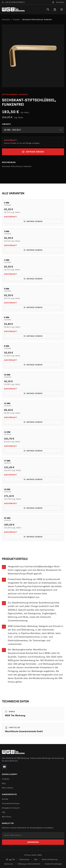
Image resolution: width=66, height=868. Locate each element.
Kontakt (5, 799)
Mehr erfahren (7, 788)
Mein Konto (7, 817)
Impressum (9, 864)
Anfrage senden (33, 152)
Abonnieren (33, 842)
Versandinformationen (11, 803)
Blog (4, 783)
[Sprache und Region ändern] (53, 2)
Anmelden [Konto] (60, 2)
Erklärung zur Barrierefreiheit (29, 864)
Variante (6, 124)
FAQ (4, 812)
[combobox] (33, 130)
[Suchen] (48, 9)
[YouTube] (4, 767)
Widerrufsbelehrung (50, 859)
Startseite (6, 19)
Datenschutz (24, 859)
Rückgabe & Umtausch (11, 808)
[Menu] (62, 9)
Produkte (16, 19)
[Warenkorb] (55, 9)
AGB (36, 859)
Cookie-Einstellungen (53, 864)
